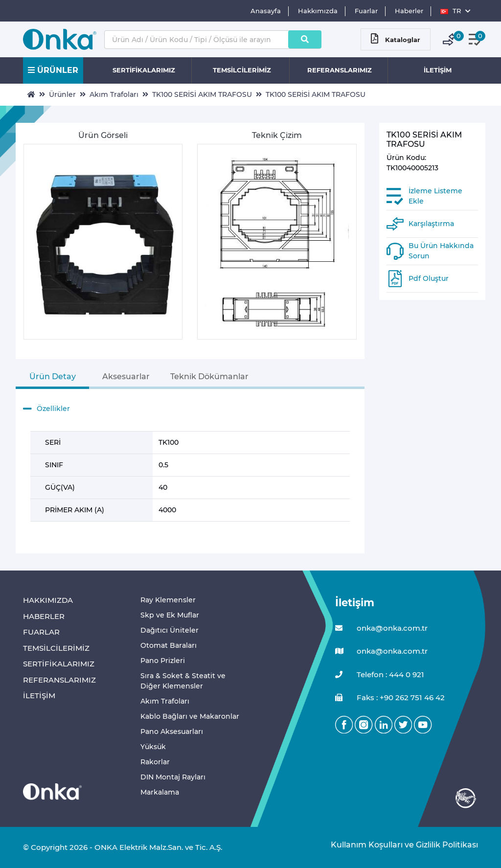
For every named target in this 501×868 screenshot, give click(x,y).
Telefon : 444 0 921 (380, 675)
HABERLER (44, 616)
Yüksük (153, 747)
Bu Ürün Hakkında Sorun (441, 251)
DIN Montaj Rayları (173, 777)
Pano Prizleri (163, 661)
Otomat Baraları (169, 645)
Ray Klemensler (168, 600)
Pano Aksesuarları (172, 731)
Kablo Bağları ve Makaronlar (190, 716)
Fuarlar (366, 11)
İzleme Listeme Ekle (435, 196)
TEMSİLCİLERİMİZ (242, 70)
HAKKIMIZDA (48, 600)
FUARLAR (41, 632)
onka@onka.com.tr (381, 628)
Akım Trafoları (114, 94)
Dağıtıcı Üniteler (170, 630)
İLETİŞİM (438, 70)
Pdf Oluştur (429, 278)
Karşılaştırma (431, 224)
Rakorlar (155, 762)
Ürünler (62, 94)
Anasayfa (266, 11)
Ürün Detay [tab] (53, 377)
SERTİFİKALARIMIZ (144, 70)
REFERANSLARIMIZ (340, 70)
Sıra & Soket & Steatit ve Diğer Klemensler (183, 681)
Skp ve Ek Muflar (170, 615)
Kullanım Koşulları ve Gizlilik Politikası (399, 845)
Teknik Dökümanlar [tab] (209, 377)
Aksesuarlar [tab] (126, 377)
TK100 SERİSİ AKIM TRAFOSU (202, 94)
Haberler (409, 11)
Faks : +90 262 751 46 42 (390, 698)
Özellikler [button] (46, 409)
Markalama (160, 792)
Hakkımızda (318, 11)
